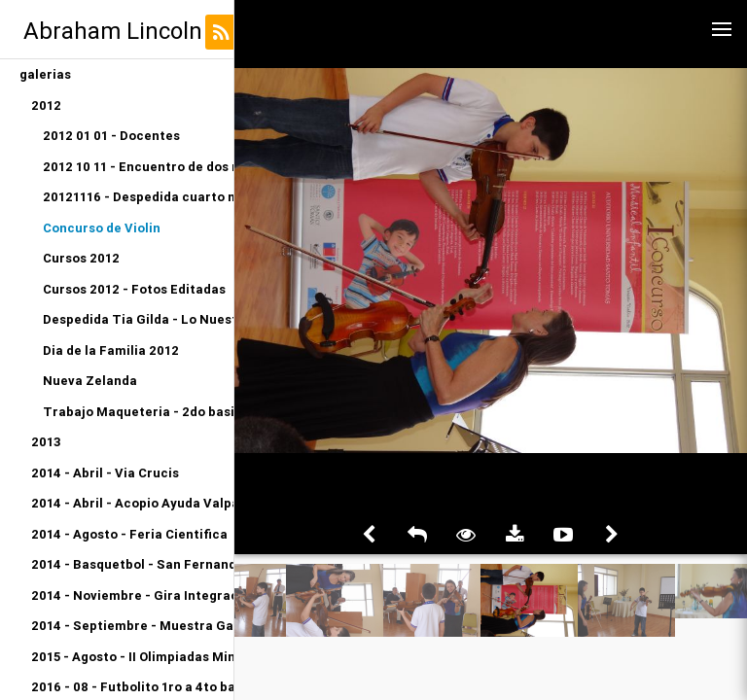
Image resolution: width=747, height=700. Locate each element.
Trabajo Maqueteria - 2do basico (138, 412)
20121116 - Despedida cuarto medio (138, 197)
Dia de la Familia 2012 (111, 350)
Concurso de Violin (102, 228)
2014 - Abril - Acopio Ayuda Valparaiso (132, 503)
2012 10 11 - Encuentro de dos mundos (138, 167)
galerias (45, 74)
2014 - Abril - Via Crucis (105, 473)
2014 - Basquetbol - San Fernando (132, 564)
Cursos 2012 (81, 258)
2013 (46, 442)
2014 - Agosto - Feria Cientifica (129, 534)
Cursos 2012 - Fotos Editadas (134, 289)
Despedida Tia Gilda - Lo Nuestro (138, 319)
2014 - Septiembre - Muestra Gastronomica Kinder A (132, 626)
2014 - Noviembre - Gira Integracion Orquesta (132, 595)
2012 (46, 105)
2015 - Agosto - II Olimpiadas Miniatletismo (132, 657)
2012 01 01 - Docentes (111, 136)
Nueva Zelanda (90, 381)
